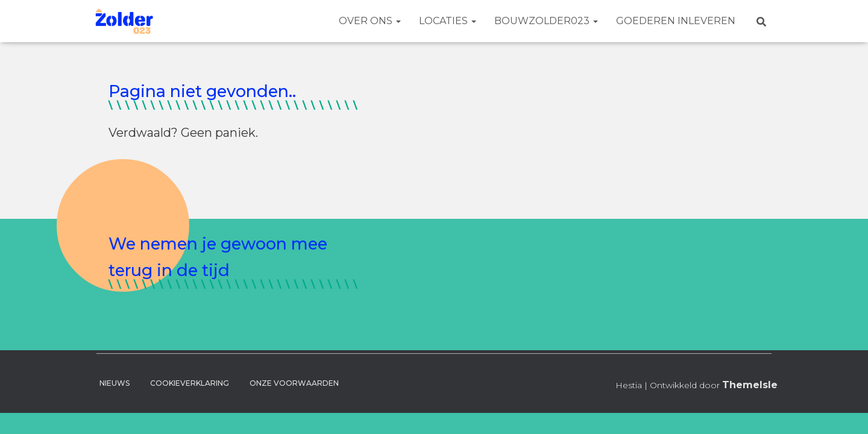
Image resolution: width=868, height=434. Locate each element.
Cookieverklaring (190, 383)
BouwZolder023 (546, 21)
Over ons (370, 21)
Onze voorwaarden (294, 383)
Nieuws (115, 383)
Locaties (448, 21)
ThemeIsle (750, 385)
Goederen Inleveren (676, 21)
